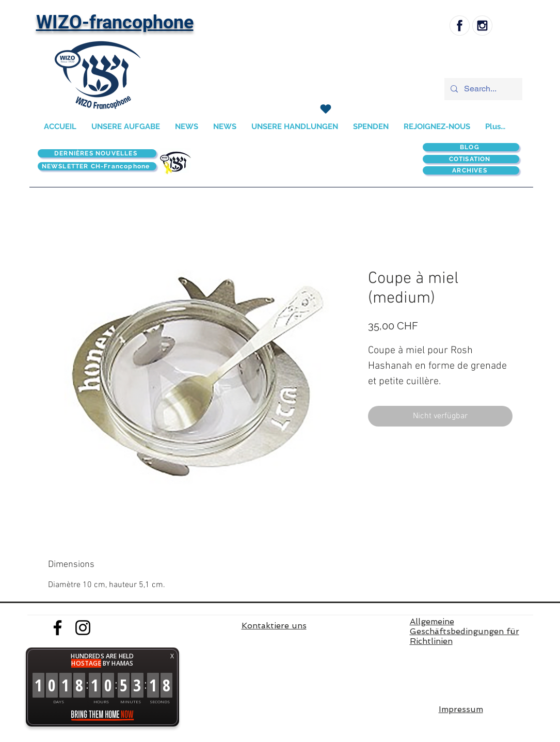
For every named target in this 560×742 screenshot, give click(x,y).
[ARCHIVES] (471, 170)
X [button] (172, 656)
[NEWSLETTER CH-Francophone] (97, 166)
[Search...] (482, 89)
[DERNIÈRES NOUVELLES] (97, 153)
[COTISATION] (471, 159)
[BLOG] (471, 147)
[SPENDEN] (326, 109)
